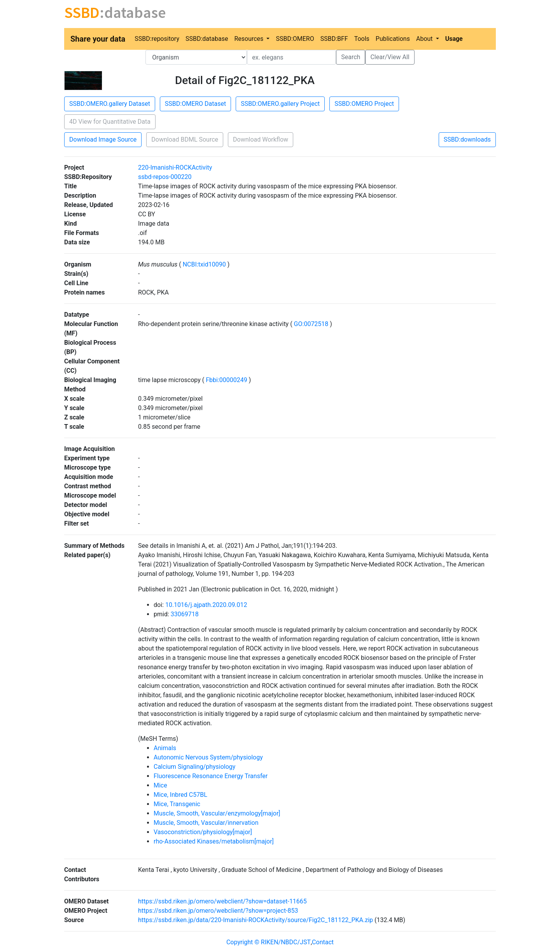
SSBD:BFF (334, 39)
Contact (323, 942)
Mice (160, 785)
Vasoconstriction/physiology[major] (203, 832)
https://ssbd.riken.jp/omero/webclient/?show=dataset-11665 (222, 901)
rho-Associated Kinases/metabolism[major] (214, 841)
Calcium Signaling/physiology (194, 767)
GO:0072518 (311, 324)
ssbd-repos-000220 (165, 177)
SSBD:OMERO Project (364, 104)
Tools (362, 39)
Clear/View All (390, 57)
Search (351, 57)
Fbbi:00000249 (226, 380)
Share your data (98, 39)
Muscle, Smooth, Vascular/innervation (206, 823)
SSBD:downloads (467, 139)
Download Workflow (261, 139)
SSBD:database (207, 39)
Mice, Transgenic (177, 804)
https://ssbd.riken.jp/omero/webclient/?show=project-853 (218, 911)
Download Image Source (103, 139)
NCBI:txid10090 (204, 264)
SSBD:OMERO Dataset (195, 104)
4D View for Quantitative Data (110, 122)
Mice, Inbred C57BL (180, 795)
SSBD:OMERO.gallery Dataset (110, 104)
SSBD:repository (157, 39)
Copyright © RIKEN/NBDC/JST (269, 942)
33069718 (185, 614)
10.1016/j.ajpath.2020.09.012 (206, 605)
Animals (165, 748)
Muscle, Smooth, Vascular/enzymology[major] (217, 813)
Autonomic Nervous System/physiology (208, 757)
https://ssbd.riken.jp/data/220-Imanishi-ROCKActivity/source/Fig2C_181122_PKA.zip (255, 920)
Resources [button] (249, 39)
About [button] (425, 39)
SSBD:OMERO (295, 39)
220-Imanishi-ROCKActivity (175, 167)
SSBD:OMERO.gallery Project (280, 104)
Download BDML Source (185, 139)
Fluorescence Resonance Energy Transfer (211, 776)
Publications (393, 39)
